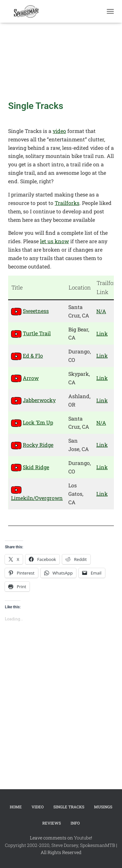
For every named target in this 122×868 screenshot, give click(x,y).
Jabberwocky (39, 400)
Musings (103, 807)
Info (75, 823)
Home (16, 807)
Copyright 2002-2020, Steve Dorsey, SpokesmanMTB (60, 845)
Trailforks (67, 203)
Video (38, 807)
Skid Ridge (36, 467)
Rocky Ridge (38, 445)
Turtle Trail (37, 333)
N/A (101, 311)
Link (102, 333)
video (59, 131)
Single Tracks (69, 807)
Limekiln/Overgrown (37, 498)
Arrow (31, 378)
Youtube (82, 838)
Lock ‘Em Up (38, 422)
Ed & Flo (33, 356)
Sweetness (36, 311)
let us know (54, 241)
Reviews (52, 823)
